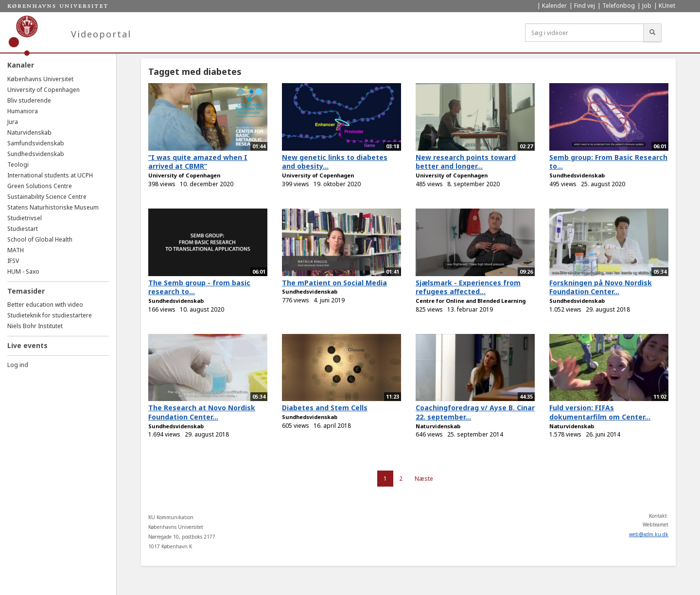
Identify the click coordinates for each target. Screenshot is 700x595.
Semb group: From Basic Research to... (608, 162)
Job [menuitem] (647, 6)
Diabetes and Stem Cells (325, 408)
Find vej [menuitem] (585, 6)
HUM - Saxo (23, 271)
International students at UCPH (50, 175)
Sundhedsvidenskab (36, 154)
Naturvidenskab (29, 132)
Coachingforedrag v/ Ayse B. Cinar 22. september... (475, 412)
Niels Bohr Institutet (35, 326)
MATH (16, 250)
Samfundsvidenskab (36, 143)
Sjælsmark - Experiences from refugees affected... (468, 287)
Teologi (18, 165)
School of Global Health (40, 239)
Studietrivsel (25, 218)
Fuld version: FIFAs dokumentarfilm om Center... (600, 412)
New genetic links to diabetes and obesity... (335, 162)
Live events (27, 345)
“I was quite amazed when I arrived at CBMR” (198, 162)
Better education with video (45, 305)
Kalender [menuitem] (554, 6)
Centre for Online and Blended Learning (471, 301)
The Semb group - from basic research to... (199, 287)
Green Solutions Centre (40, 186)
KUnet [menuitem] (667, 6)
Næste (424, 479)
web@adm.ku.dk (649, 534)
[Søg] (652, 33)
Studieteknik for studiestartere (50, 315)
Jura (13, 122)
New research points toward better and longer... (466, 162)
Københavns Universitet (40, 79)
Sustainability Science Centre (47, 197)
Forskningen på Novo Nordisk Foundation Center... (601, 287)
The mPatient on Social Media (334, 283)
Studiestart (23, 229)
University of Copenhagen (44, 90)
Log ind (18, 365)
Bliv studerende (29, 100)
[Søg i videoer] (584, 33)
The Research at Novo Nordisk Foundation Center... (202, 412)
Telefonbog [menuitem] (619, 6)
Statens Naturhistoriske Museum (53, 207)
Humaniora (23, 111)
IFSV (13, 261)
